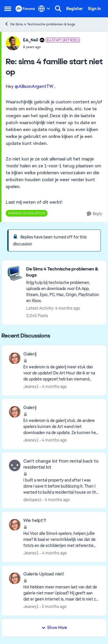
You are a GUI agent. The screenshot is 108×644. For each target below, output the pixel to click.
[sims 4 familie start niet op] (51, 47)
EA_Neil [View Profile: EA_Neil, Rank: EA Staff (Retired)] (31, 40)
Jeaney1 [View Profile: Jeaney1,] (31, 387)
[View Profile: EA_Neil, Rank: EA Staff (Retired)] (13, 43)
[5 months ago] (53, 607)
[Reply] (94, 214)
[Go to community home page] (25, 9)
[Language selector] (44, 9)
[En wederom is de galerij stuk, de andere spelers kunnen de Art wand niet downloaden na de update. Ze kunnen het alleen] (61, 427)
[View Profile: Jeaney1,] (15, 358)
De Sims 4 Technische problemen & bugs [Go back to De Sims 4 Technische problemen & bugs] (40, 24)
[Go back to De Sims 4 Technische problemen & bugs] (63, 272)
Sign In (94, 9)
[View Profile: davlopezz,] (15, 465)
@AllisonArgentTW (34, 86)
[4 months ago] (53, 387)
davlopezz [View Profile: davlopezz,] (32, 499)
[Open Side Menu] (8, 9)
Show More (54, 628)
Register (75, 9)
